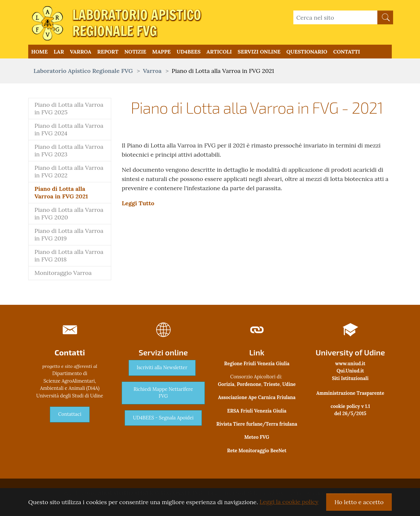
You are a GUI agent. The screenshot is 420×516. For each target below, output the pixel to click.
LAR (59, 52)
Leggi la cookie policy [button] (289, 502)
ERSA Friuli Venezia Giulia (257, 412)
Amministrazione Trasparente (350, 394)
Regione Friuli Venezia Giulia (257, 365)
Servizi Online (259, 52)
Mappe (161, 52)
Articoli (219, 52)
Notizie (135, 52)
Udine (289, 385)
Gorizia (226, 385)
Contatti (346, 52)
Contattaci (70, 415)
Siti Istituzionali (350, 379)
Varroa (81, 52)
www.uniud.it (350, 365)
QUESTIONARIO (307, 52)
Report (108, 52)
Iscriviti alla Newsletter (162, 369)
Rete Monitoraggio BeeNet (257, 452)
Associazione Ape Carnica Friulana (257, 398)
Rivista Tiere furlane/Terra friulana (257, 425)
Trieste (272, 385)
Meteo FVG (257, 438)
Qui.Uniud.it (350, 372)
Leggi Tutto (138, 204)
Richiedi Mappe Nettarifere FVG (163, 394)
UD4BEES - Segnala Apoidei (163, 419)
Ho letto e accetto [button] (359, 502)
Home (39, 52)
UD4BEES (189, 52)
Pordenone (249, 385)
